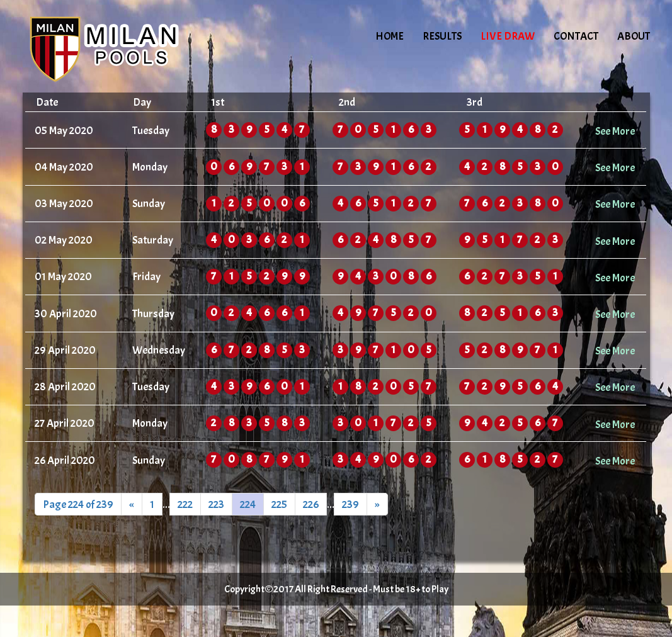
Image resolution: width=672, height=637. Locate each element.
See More (615, 131)
